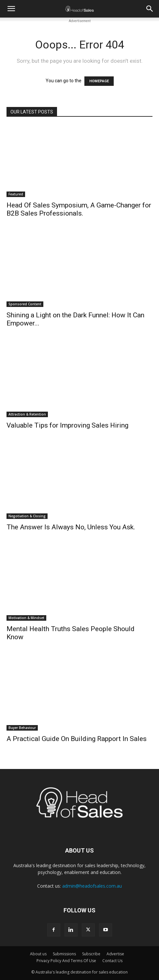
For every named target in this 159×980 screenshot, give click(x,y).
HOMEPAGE (99, 81)
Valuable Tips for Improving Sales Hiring (67, 425)
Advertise (115, 954)
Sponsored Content (25, 304)
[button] (11, 9)
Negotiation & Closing (27, 516)
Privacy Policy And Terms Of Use (66, 961)
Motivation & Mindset (26, 618)
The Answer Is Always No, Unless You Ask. (71, 527)
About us (38, 954)
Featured (16, 194)
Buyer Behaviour (22, 728)
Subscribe (91, 954)
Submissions (64, 954)
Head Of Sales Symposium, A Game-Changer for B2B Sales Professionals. (79, 209)
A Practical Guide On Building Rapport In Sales (77, 739)
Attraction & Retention (27, 414)
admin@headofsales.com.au (92, 886)
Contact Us (112, 961)
